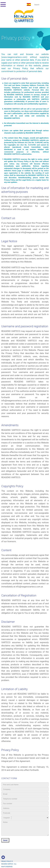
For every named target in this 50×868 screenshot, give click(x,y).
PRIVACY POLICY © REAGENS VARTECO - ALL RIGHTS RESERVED (9, 864)
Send (5, 840)
